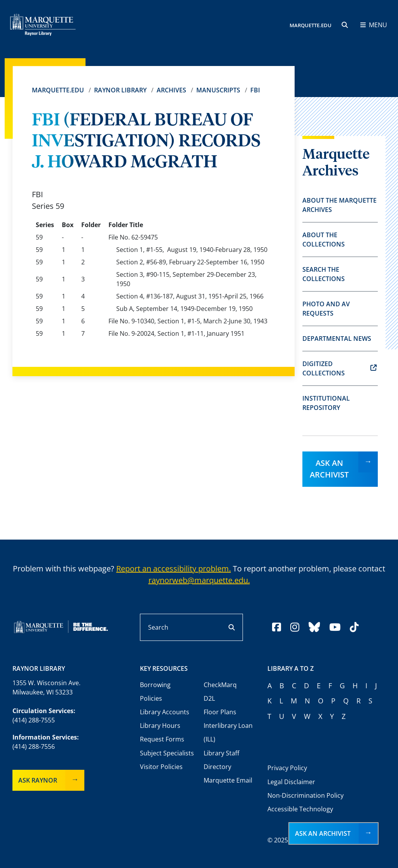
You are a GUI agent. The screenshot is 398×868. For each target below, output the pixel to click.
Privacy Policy (287, 768)
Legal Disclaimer (291, 782)
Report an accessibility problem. (174, 569)
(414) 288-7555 (34, 720)
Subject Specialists (167, 753)
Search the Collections (324, 274)
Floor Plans (220, 712)
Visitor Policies (161, 767)
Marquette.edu (58, 90)
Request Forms (162, 739)
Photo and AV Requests (326, 309)
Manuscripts (218, 90)
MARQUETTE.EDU (311, 25)
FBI (255, 90)
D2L (209, 698)
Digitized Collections (340, 368)
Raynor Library (120, 90)
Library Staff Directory (222, 760)
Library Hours (160, 726)
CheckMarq (220, 685)
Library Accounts (165, 712)
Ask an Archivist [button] (323, 833)
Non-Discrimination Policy (305, 795)
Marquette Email (228, 780)
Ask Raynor (38, 780)
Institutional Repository (326, 403)
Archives (171, 90)
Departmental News (337, 339)
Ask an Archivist (329, 469)
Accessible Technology (300, 809)
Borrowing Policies (155, 692)
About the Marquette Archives (340, 205)
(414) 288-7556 (34, 746)
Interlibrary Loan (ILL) (228, 732)
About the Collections (324, 240)
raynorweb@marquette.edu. (199, 580)
